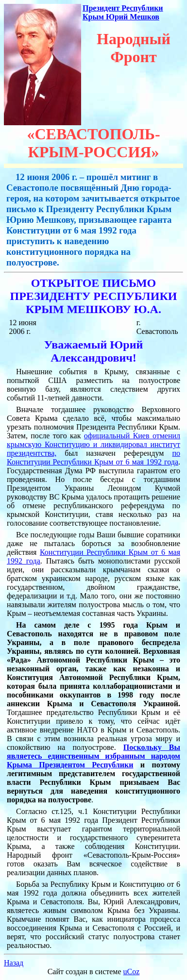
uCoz (132, 972)
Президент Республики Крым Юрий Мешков (123, 12)
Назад (14, 963)
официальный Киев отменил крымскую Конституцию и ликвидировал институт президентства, (93, 444)
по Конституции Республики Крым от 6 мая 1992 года (93, 457)
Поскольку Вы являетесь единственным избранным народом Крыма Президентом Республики (93, 756)
